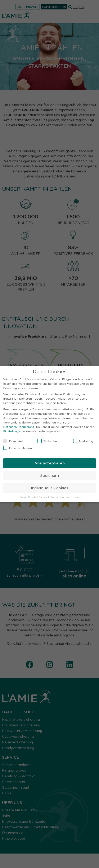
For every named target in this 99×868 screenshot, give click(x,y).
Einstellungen (13, 430)
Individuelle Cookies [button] (49, 487)
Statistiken (48, 440)
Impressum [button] (73, 496)
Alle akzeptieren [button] (49, 462)
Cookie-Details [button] (28, 496)
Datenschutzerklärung (19, 426)
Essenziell (13, 440)
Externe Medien (17, 447)
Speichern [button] (49, 474)
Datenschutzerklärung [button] (52, 496)
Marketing (83, 440)
